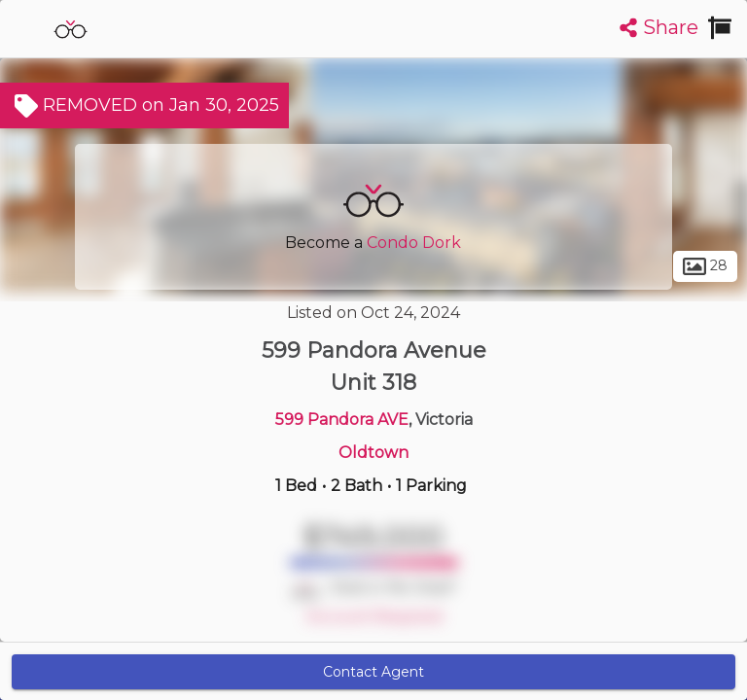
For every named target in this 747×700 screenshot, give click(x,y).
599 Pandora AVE (342, 420)
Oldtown (373, 453)
